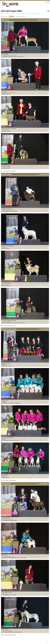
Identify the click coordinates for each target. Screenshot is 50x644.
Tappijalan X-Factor (5, 130)
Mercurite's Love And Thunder (8, 556)
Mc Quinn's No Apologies (7, 631)
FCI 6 (22, 14)
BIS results (11, 16)
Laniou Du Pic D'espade (6, 322)
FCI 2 (6, 14)
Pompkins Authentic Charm (7, 519)
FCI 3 (10, 14)
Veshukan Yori (4, 247)
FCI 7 (26, 14)
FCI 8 (30, 14)
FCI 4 (14, 14)
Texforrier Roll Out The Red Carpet (9, 55)
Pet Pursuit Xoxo (5, 594)
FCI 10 (38, 14)
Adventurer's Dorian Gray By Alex (8, 210)
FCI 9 (34, 14)
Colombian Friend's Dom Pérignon (8, 93)
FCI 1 (2, 14)
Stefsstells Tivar (5, 284)
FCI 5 (18, 14)
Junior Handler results (21, 16)
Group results (4, 16)
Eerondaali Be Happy (6, 167)
